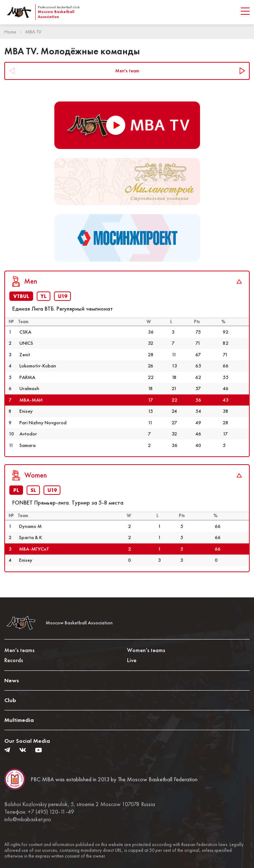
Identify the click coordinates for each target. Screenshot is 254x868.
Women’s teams (146, 650)
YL (44, 296)
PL (16, 490)
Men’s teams (19, 650)
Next (242, 71)
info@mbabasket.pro (28, 819)
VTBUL (21, 296)
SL (33, 490)
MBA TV (33, 32)
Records (14, 660)
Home (10, 32)
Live (132, 660)
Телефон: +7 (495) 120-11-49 (39, 812)
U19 (62, 296)
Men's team (127, 71)
